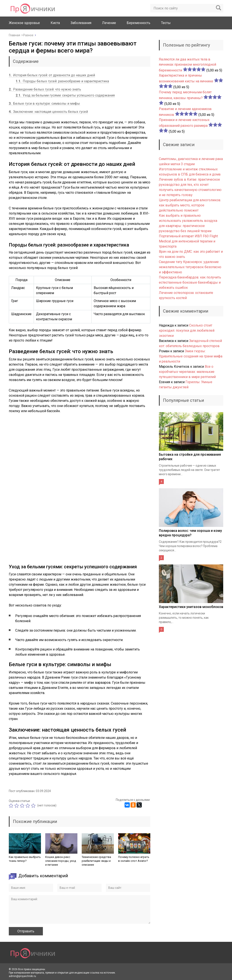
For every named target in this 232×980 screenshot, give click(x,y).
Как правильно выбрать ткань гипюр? (25, 859)
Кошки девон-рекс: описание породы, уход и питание (61, 861)
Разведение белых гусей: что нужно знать (45, 89)
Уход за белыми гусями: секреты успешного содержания (65, 95)
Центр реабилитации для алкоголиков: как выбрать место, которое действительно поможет (190, 205)
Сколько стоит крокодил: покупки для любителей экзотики (187, 330)
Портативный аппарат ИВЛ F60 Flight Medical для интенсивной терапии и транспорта (188, 241)
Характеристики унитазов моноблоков (191, 607)
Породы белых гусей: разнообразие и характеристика (62, 81)
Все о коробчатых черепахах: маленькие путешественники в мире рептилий (187, 372)
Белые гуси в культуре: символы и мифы (44, 104)
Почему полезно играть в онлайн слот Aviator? (134, 859)
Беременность (139, 23)
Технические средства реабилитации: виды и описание (96, 861)
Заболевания (81, 23)
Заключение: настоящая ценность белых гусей (48, 112)
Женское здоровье (24, 23)
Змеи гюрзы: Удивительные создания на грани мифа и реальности (191, 356)
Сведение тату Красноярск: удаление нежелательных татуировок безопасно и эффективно (190, 267)
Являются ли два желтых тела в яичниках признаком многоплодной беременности (188, 65)
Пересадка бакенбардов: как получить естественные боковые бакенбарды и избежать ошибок (190, 282)
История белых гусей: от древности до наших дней (52, 75)
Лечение (109, 23)
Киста (55, 23)
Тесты (166, 23)
